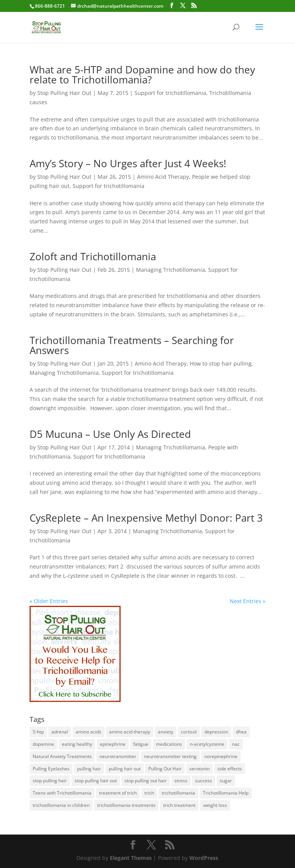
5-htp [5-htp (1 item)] (38, 732)
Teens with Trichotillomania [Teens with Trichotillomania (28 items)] (62, 793)
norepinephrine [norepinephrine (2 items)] (221, 756)
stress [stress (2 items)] (181, 781)
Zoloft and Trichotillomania (93, 256)
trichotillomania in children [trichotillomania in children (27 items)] (61, 805)
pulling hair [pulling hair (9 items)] (89, 769)
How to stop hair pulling (221, 363)
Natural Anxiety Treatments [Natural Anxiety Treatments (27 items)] (62, 756)
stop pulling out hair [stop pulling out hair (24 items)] (146, 781)
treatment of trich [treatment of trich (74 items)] (118, 793)
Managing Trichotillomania (171, 270)
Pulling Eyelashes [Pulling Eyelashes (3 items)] (51, 769)
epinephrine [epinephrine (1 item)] (113, 744)
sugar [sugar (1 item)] (226, 781)
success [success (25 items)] (204, 781)
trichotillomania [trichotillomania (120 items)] (178, 793)
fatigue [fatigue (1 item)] (141, 744)
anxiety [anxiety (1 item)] (166, 732)
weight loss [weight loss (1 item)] (215, 805)
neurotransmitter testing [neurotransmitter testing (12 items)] (170, 756)
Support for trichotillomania (170, 93)
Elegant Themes (131, 858)
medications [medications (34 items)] (169, 744)
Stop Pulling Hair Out (64, 93)
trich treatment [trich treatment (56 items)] (179, 805)
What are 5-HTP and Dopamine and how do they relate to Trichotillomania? (142, 75)
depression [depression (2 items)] (216, 732)
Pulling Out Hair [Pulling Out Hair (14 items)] (165, 769)
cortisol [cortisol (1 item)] (189, 732)
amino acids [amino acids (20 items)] (89, 732)
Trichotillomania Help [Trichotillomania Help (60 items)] (226, 793)
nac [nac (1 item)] (236, 744)
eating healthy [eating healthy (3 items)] (77, 744)
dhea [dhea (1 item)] (241, 732)
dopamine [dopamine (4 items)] (43, 744)
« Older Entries (49, 601)
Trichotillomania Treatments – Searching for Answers (132, 345)
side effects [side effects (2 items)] (230, 769)
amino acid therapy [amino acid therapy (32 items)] (130, 732)
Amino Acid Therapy (163, 177)
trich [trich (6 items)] (149, 793)
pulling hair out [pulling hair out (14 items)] (125, 769)
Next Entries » (248, 601)
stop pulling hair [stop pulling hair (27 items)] (50, 781)
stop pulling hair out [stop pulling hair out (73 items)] (96, 781)
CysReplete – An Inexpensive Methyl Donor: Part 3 (146, 518)
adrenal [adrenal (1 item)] (60, 732)
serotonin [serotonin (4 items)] (200, 769)
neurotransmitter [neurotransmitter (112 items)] (118, 756)
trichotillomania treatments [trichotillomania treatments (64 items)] (126, 805)
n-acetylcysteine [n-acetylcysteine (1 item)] (207, 744)
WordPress (204, 858)
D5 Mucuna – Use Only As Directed (110, 434)
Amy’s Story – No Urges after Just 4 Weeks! (128, 163)
